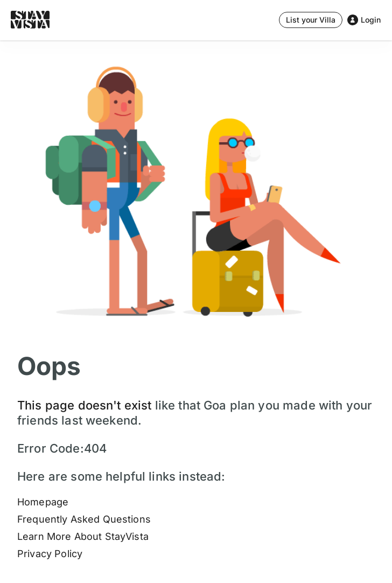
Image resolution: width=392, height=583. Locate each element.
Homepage (43, 502)
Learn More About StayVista (83, 536)
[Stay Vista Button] (311, 20)
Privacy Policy (50, 554)
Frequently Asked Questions (84, 519)
